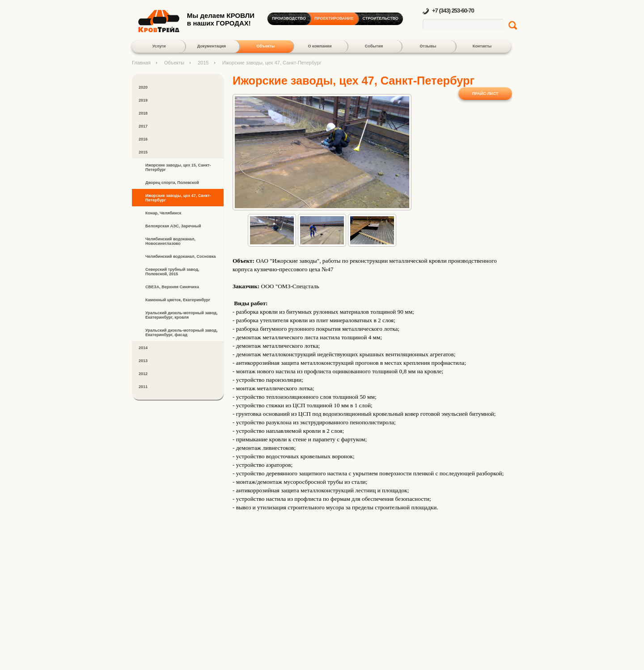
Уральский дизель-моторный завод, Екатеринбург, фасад (182, 333)
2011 (143, 387)
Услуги (159, 46)
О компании (320, 46)
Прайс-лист (485, 94)
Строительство (381, 18)
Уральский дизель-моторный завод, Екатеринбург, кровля (182, 315)
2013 (143, 361)
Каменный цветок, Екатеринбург (178, 300)
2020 (143, 87)
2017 (143, 126)
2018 (143, 113)
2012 (143, 374)
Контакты (482, 46)
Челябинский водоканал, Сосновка (180, 256)
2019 (143, 100)
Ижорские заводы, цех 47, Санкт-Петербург (178, 198)
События (374, 46)
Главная (141, 63)
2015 (203, 63)
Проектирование (334, 18)
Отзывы (428, 46)
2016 (143, 139)
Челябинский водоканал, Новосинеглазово (170, 241)
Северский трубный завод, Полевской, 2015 (172, 272)
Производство (289, 18)
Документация (212, 46)
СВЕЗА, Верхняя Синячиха (172, 287)
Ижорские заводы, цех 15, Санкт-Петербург (178, 167)
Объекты (265, 46)
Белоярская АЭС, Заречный (173, 226)
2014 (143, 348)
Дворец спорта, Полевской (172, 183)
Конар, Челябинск (163, 213)
